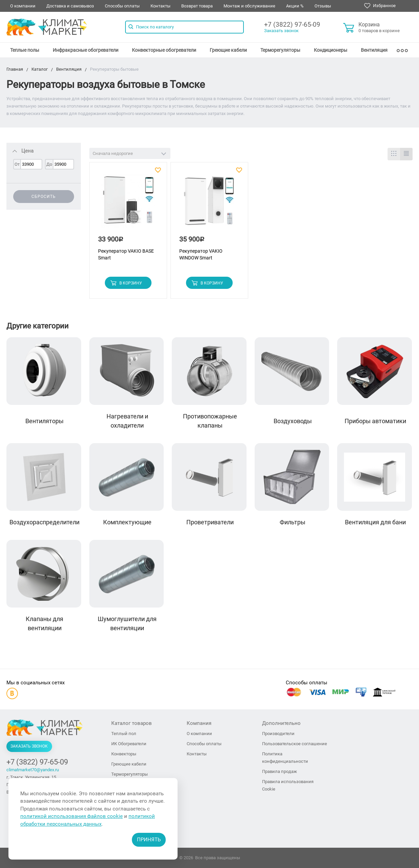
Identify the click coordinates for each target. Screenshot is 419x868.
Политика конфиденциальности (285, 758)
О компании (23, 6)
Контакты (160, 6)
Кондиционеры (331, 50)
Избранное (380, 6)
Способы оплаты (122, 6)
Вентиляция (374, 50)
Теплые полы (25, 50)
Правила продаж (280, 771)
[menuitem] (25, 50)
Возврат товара (197, 6)
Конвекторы (124, 754)
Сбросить (44, 197)
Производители (278, 734)
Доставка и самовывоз (70, 6)
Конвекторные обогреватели (164, 50)
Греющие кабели (228, 50)
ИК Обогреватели (129, 744)
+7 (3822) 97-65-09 (292, 25)
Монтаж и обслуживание (249, 6)
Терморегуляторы (280, 50)
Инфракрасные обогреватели (86, 50)
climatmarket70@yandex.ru (33, 770)
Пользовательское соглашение (295, 744)
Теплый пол (124, 734)
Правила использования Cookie (288, 785)
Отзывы (323, 6)
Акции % (295, 6)
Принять (149, 840)
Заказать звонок (281, 31)
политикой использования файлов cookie (72, 816)
